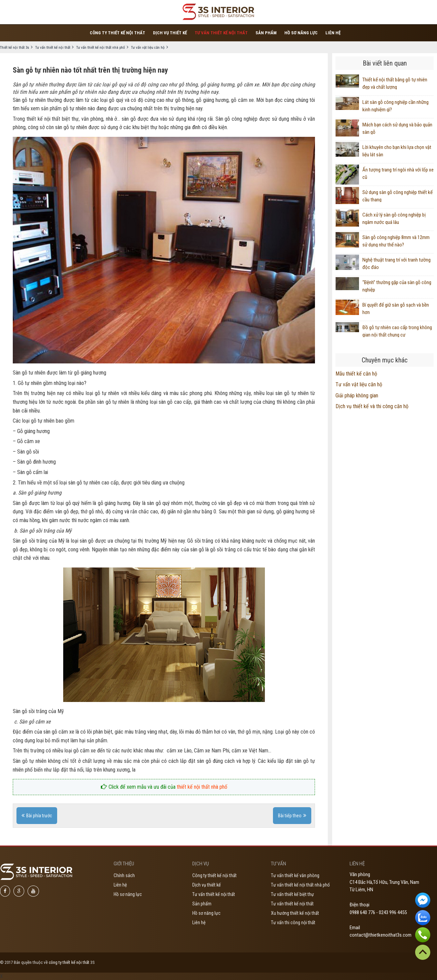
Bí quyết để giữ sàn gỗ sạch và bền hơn (396, 308)
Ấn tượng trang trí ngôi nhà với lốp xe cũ (398, 173)
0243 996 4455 (393, 912)
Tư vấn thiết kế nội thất (221, 33)
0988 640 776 (362, 912)
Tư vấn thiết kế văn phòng (295, 875)
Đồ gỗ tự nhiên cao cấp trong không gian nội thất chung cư (397, 331)
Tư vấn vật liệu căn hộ (359, 384)
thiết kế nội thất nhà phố (202, 787)
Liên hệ (333, 33)
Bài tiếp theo (290, 816)
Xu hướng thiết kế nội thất (295, 913)
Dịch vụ (201, 864)
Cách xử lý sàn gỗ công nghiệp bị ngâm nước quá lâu (394, 218)
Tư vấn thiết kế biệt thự (292, 894)
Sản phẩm (266, 33)
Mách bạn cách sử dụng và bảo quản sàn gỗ (397, 128)
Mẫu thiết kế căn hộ (356, 374)
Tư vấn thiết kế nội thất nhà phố (300, 885)
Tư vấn (279, 864)
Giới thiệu (124, 864)
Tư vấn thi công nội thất (293, 923)
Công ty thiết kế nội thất (117, 33)
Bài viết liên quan (385, 63)
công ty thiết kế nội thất (69, 962)
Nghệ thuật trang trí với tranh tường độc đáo (396, 263)
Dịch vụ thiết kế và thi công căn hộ (372, 406)
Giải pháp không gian (357, 396)
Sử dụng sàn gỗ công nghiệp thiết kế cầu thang (398, 196)
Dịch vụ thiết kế (170, 33)
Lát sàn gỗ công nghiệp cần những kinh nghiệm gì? (395, 106)
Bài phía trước (39, 816)
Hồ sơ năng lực (301, 33)
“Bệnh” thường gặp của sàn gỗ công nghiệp (397, 286)
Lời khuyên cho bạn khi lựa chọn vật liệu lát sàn (397, 151)
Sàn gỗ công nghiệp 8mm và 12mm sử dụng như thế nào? (396, 241)
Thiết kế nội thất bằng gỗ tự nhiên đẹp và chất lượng (395, 83)
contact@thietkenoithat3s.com (381, 935)
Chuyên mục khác (385, 360)
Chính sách (124, 875)
